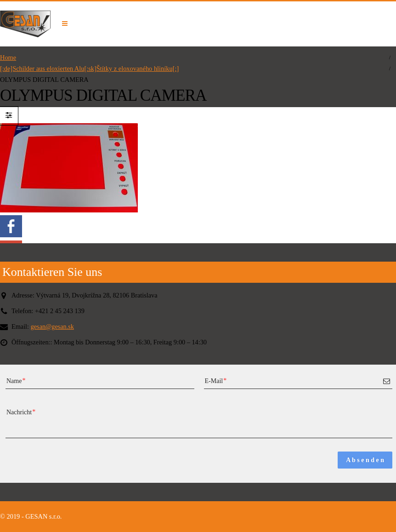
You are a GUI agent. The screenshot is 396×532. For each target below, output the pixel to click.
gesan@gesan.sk (53, 326)
